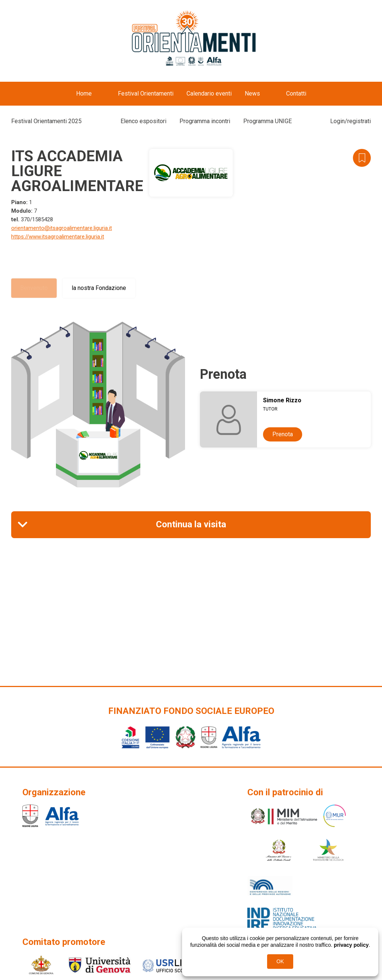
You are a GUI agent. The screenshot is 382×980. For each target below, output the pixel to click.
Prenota (283, 434)
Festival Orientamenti (146, 93)
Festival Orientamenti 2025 (46, 121)
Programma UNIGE (267, 121)
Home (84, 93)
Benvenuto (34, 288)
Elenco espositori (143, 121)
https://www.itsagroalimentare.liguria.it (58, 237)
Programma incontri (205, 121)
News (252, 93)
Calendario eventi (209, 93)
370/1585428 (37, 219)
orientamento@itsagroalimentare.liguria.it (62, 228)
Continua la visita (191, 524)
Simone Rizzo (282, 400)
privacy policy (351, 945)
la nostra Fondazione (99, 288)
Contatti (296, 93)
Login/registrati (350, 121)
